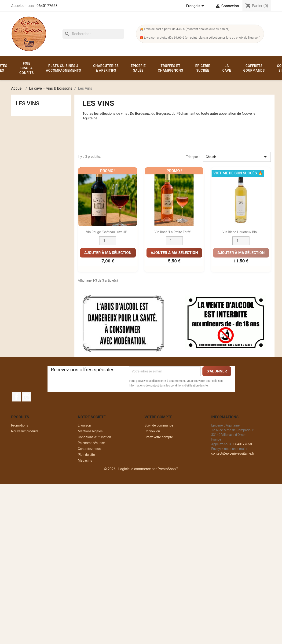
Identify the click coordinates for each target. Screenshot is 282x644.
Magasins (85, 460)
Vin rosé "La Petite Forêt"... (174, 232)
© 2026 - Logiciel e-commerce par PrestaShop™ (141, 469)
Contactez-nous (89, 449)
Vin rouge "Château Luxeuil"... (108, 232)
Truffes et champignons (171, 68)
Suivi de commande (159, 425)
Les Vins (28, 103)
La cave (227, 68)
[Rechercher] (93, 34)
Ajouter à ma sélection (108, 253)
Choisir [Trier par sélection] (237, 157)
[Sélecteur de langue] (196, 6)
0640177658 (47, 6)
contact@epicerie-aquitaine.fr (233, 453)
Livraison (84, 425)
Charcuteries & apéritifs (106, 68)
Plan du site (86, 455)
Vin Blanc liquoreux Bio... (241, 232)
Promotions (20, 425)
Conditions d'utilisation (95, 437)
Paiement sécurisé (91, 443)
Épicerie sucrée (203, 68)
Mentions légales (90, 431)
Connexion (152, 431)
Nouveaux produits (25, 431)
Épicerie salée (138, 68)
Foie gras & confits (27, 68)
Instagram (27, 397)
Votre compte (159, 417)
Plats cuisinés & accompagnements (63, 68)
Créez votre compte (159, 437)
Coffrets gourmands (254, 68)
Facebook (16, 397)
